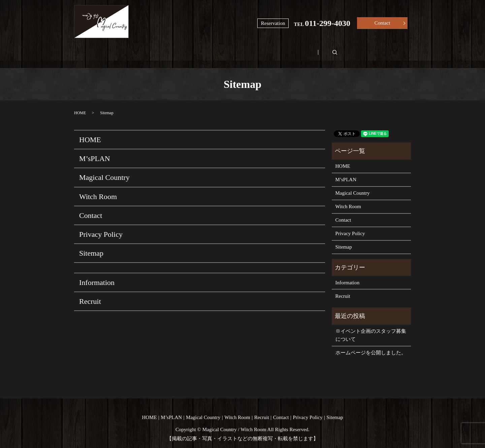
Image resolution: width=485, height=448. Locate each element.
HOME (100, 49)
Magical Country (214, 49)
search (399, 49)
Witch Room (286, 49)
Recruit (349, 49)
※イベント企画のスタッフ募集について (371, 327)
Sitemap (91, 245)
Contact (382, 23)
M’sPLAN (151, 49)
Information (97, 275)
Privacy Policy (101, 226)
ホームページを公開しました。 (371, 345)
